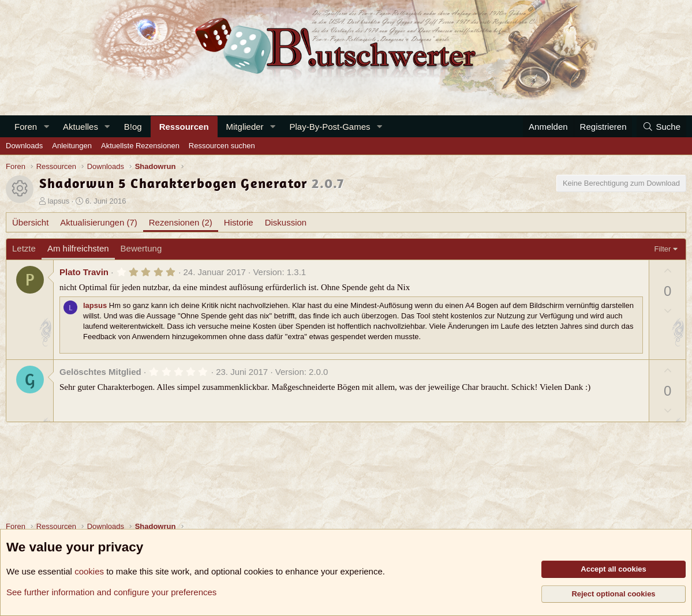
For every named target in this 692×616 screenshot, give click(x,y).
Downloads (24, 146)
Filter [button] (663, 249)
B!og (133, 127)
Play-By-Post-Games (330, 127)
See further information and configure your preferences (111, 592)
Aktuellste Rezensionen (140, 146)
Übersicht (30, 222)
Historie (239, 222)
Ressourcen (184, 127)
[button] (46, 127)
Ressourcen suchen (222, 146)
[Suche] (661, 127)
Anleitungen (72, 146)
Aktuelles (81, 127)
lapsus (59, 201)
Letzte (24, 248)
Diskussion (286, 222)
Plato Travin (84, 272)
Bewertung (141, 248)
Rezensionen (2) (181, 222)
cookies (89, 571)
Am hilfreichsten (78, 248)
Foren (26, 127)
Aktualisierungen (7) (98, 222)
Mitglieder (245, 127)
